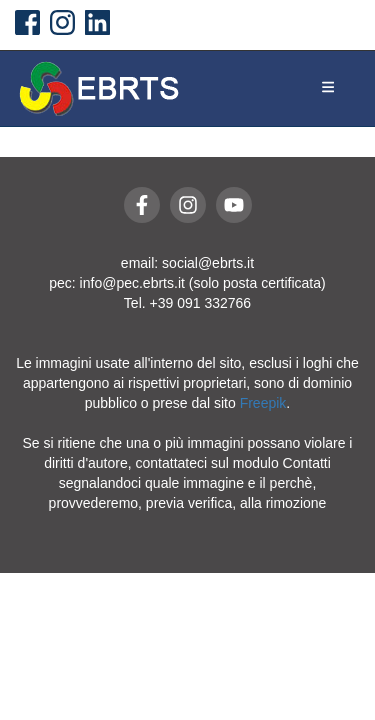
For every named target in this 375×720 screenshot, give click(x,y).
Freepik (263, 403)
